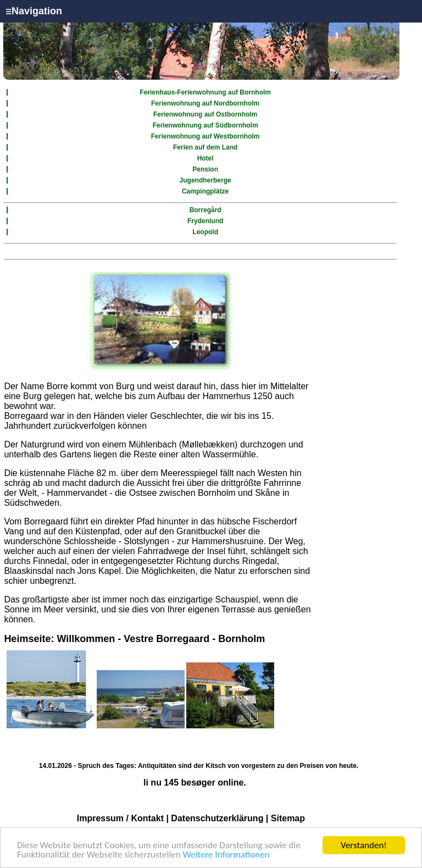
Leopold (205, 232)
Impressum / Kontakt (120, 818)
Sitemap (288, 818)
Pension (205, 169)
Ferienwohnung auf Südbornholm (206, 125)
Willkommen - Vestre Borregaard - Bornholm (161, 639)
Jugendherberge (206, 180)
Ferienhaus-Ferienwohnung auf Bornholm (205, 92)
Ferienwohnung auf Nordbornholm (205, 103)
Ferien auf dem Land (205, 147)
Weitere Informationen (226, 855)
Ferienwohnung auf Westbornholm (206, 136)
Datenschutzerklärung (217, 818)
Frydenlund (205, 221)
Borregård (206, 210)
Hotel (206, 158)
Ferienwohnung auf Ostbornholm (205, 114)
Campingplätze (205, 191)
